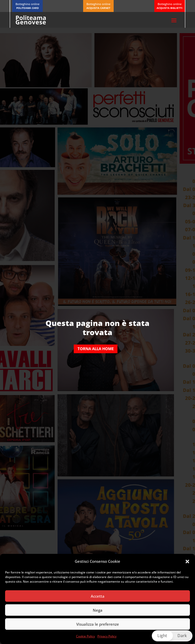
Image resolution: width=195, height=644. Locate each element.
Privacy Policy (107, 636)
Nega (98, 610)
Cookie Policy (85, 636)
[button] (187, 561)
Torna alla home (96, 349)
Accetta (98, 596)
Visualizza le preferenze (98, 624)
